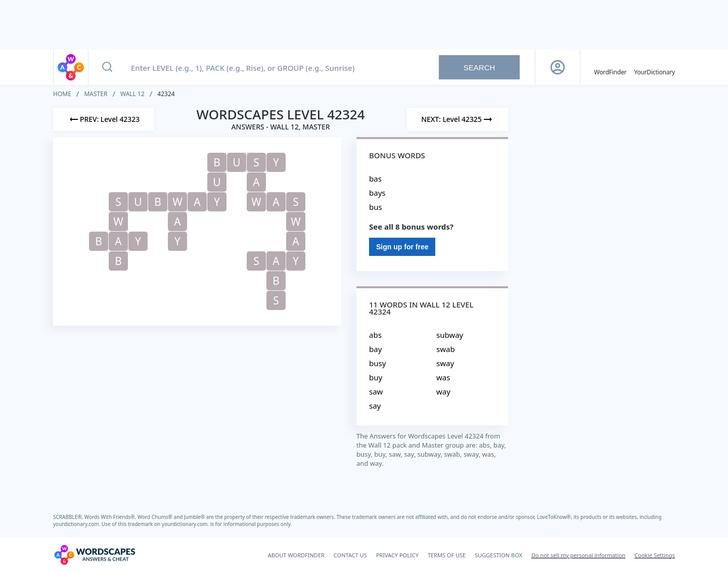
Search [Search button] (480, 68)
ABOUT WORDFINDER (296, 555)
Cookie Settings (655, 555)
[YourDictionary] (654, 67)
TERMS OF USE (447, 555)
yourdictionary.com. (77, 524)
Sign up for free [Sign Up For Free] (402, 247)
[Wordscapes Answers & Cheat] (95, 555)
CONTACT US (350, 555)
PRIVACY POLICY (397, 555)
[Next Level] (458, 119)
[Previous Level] (104, 119)
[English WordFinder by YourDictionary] (610, 67)
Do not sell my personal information (578, 555)
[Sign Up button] (558, 67)
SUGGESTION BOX (498, 555)
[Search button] (107, 67)
